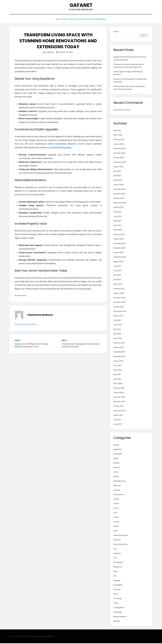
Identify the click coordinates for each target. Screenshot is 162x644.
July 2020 (117, 366)
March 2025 (118, 181)
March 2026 (118, 136)
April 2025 (117, 176)
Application (118, 450)
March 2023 (118, 285)
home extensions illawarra (62, 145)
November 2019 (119, 402)
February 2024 (119, 235)
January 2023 (119, 294)
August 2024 (118, 208)
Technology (118, 599)
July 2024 (117, 213)
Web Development (120, 617)
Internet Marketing (120, 545)
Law (115, 550)
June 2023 (118, 271)
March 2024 (118, 231)
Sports (116, 595)
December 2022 (119, 298)
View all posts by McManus (26, 325)
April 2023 (117, 280)
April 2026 (117, 131)
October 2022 (119, 308)
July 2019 (117, 421)
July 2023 (117, 267)
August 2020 (118, 362)
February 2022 (119, 344)
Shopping (117, 581)
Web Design (118, 613)
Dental (116, 477)
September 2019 (120, 412)
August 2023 (118, 262)
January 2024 (119, 240)
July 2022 (117, 321)
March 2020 (118, 384)
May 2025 (117, 172)
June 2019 (117, 425)
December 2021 (119, 353)
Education (117, 486)
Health (63, 20)
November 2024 (119, 195)
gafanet (81, 6)
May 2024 (117, 222)
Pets (115, 559)
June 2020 (118, 371)
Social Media (118, 586)
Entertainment (119, 495)
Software (97, 20)
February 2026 (119, 140)
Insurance (117, 541)
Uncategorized (119, 608)
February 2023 (119, 290)
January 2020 (119, 393)
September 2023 (120, 258)
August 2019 (118, 416)
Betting (116, 464)
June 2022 (118, 326)
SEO (115, 577)
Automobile (118, 455)
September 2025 (120, 163)
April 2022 (117, 335)
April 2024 (117, 226)
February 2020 (119, 389)
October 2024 (119, 199)
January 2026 (119, 145)
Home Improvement (121, 536)
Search (116, 32)
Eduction (117, 491)
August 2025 (118, 167)
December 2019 (119, 398)
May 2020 (117, 375)
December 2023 (119, 244)
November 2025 (119, 154)
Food (115, 514)
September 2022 (120, 312)
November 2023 (119, 249)
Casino (116, 473)
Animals (116, 446)
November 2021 (119, 357)
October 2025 (119, 158)
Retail (116, 572)
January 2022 (119, 348)
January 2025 (119, 185)
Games (116, 518)
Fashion (116, 500)
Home (24, 296)
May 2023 (117, 276)
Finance (74, 20)
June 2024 (118, 217)
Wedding (117, 622)
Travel (85, 20)
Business (117, 468)
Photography (118, 563)
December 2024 (119, 190)
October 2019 (119, 407)
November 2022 (119, 303)
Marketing (117, 554)
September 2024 (120, 204)
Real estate (118, 568)
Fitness (116, 509)
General (109, 20)
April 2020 (117, 380)
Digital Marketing (120, 482)
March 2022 (118, 339)
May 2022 (117, 330)
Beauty (52, 20)
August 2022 (118, 317)
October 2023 (119, 253)
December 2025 (119, 149)
